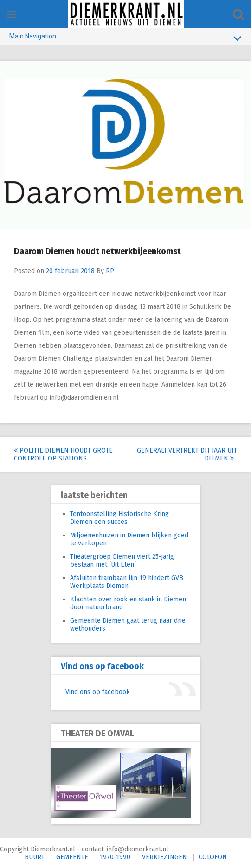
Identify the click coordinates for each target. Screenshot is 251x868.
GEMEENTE (72, 857)
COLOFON (213, 857)
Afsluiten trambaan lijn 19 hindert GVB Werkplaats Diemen (127, 582)
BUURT (35, 857)
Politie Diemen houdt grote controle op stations (63, 454)
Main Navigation (125, 38)
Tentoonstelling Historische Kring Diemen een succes (119, 518)
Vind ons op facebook (102, 666)
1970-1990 (115, 857)
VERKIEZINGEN (164, 857)
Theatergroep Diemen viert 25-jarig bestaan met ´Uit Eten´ (122, 561)
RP (110, 271)
